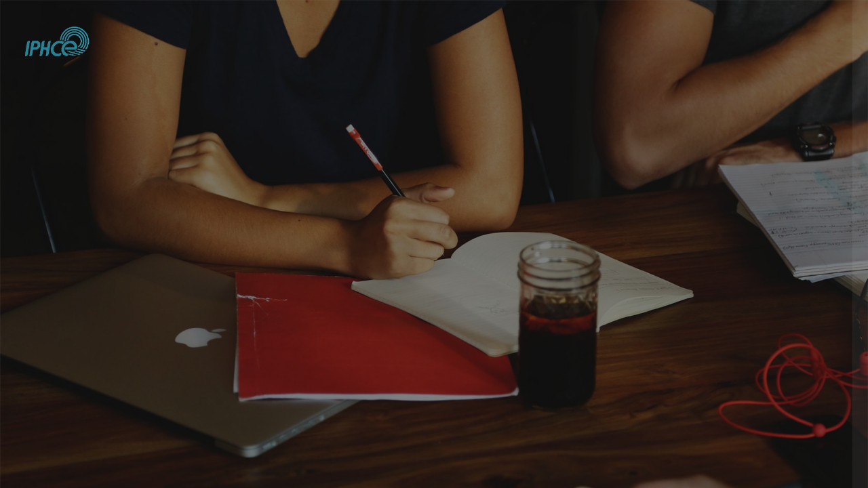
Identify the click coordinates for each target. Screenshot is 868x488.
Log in (725, 291)
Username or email (644, 118)
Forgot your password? (805, 252)
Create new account (725, 394)
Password (624, 186)
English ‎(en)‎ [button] (676, 456)
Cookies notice (768, 456)
